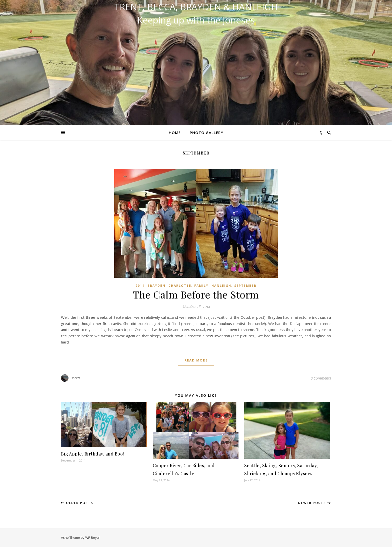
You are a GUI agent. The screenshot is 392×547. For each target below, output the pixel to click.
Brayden (156, 286)
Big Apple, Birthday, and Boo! (92, 454)
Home (175, 132)
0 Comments (321, 378)
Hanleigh (221, 286)
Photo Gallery (206, 132)
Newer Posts (314, 503)
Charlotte (180, 286)
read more (196, 360)
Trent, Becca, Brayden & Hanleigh (196, 7)
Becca (75, 378)
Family (201, 286)
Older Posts (77, 503)
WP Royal (92, 537)
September (245, 286)
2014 (140, 286)
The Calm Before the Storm (196, 294)
